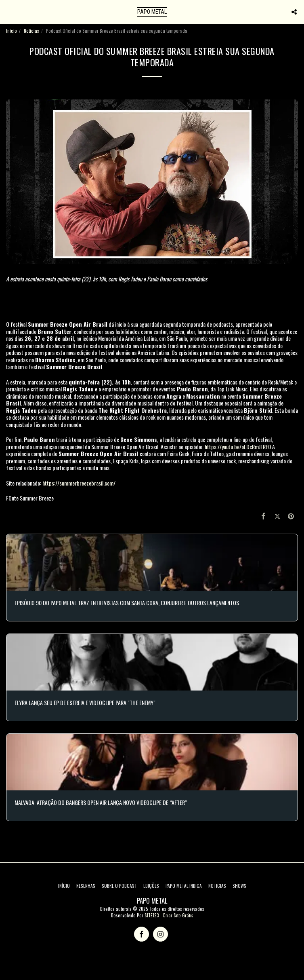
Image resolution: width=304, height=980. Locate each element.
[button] (9, 12)
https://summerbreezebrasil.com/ (79, 483)
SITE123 (152, 915)
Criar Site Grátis (178, 915)
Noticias (31, 31)
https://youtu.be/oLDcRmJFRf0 (238, 447)
